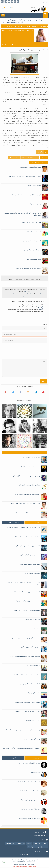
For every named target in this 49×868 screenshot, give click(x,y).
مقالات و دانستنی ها (9, 22)
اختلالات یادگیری (30, 158)
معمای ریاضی (12, 294)
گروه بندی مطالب (23, 864)
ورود (2, 8)
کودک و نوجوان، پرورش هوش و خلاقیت (30, 20)
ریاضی (27, 294)
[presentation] (9, 351)
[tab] (13, 522)
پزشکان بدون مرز (40, 152)
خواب (37, 158)
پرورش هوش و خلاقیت (9, 20)
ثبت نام (9, 8)
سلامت (18, 860)
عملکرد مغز (17, 158)
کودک (23, 158)
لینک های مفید (31, 864)
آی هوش (20, 22)
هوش (31, 294)
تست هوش (19, 294)
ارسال (44, 381)
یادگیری (10, 158)
